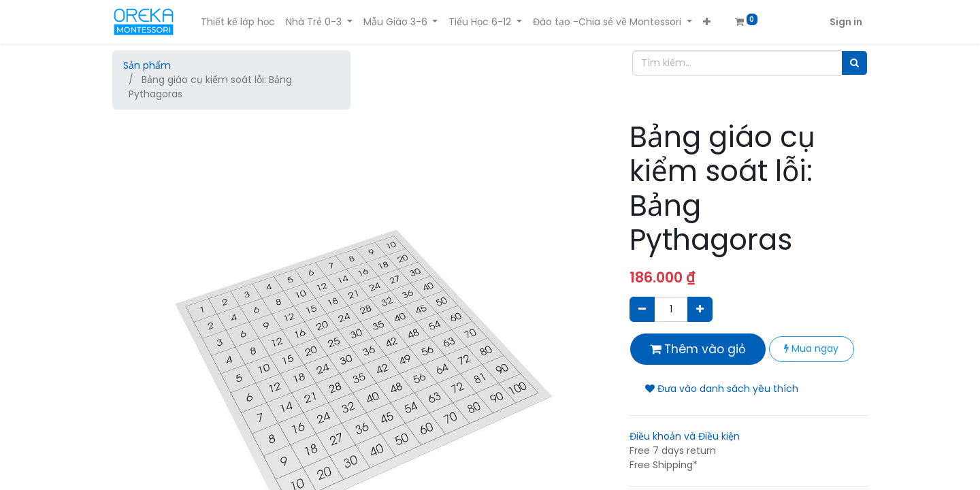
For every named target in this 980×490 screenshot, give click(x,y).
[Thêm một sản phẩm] (700, 309)
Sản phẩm (147, 65)
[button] (707, 22)
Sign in (846, 22)
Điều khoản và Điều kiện (685, 436)
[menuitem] (238, 22)
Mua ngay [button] (811, 348)
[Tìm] (854, 63)
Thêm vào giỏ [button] (698, 349)
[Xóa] (642, 309)
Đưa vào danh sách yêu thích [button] (722, 389)
